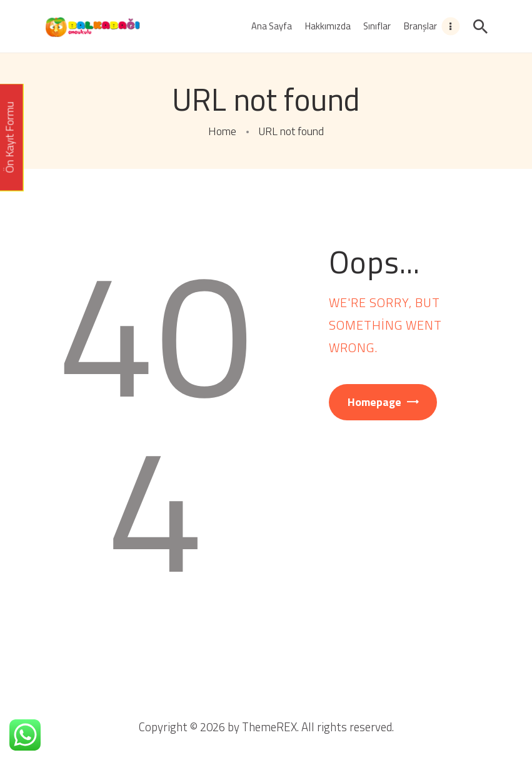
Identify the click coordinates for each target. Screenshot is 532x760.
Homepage (374, 402)
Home (222, 131)
